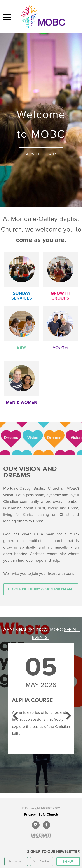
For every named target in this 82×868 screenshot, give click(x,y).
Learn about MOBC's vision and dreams (41, 589)
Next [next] (68, 714)
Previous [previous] (14, 714)
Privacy (30, 815)
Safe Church (48, 815)
